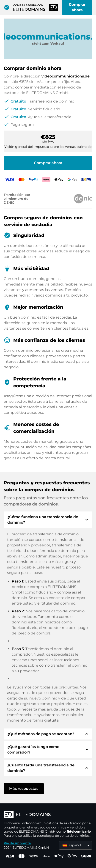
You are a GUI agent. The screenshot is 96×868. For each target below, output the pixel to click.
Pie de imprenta (17, 843)
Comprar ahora (77, 7)
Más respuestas (24, 789)
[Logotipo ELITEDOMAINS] (48, 815)
